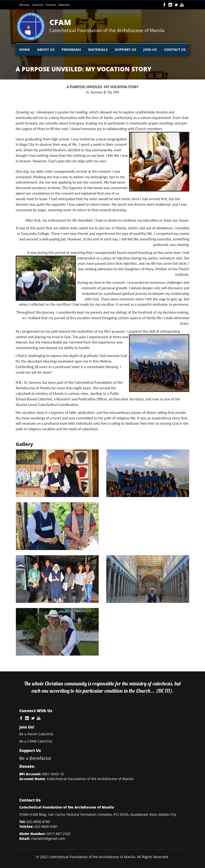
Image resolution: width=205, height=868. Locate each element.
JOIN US (150, 50)
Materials (64, 5)
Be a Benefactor (35, 758)
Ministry (24, 5)
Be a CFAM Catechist (36, 741)
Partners (51, 5)
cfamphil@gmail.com (48, 838)
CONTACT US (175, 50)
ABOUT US (46, 50)
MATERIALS (98, 50)
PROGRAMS (71, 50)
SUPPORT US (125, 50)
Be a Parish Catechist (36, 734)
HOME (25, 50)
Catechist (38, 5)
